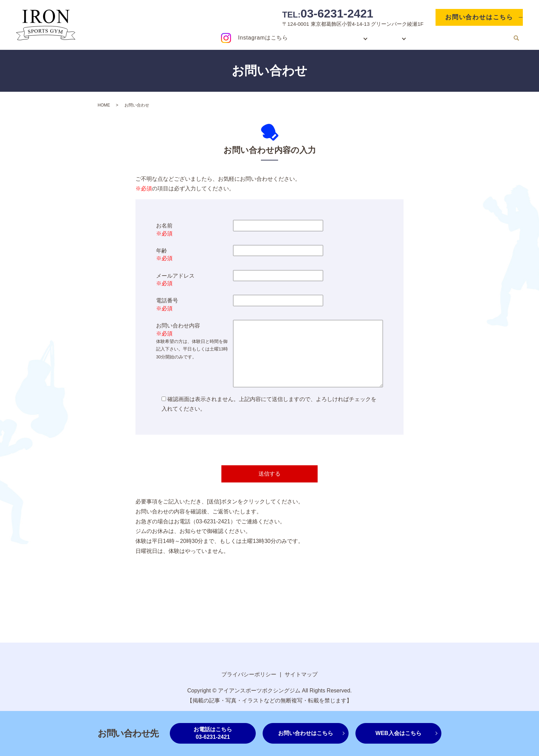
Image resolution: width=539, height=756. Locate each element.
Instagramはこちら (263, 38)
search (516, 38)
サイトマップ (301, 674)
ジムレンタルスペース (440, 38)
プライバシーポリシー (249, 674)
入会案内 (342, 38)
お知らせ (492, 38)
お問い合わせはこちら (479, 17)
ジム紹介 (383, 38)
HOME (310, 38)
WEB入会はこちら (398, 733)
